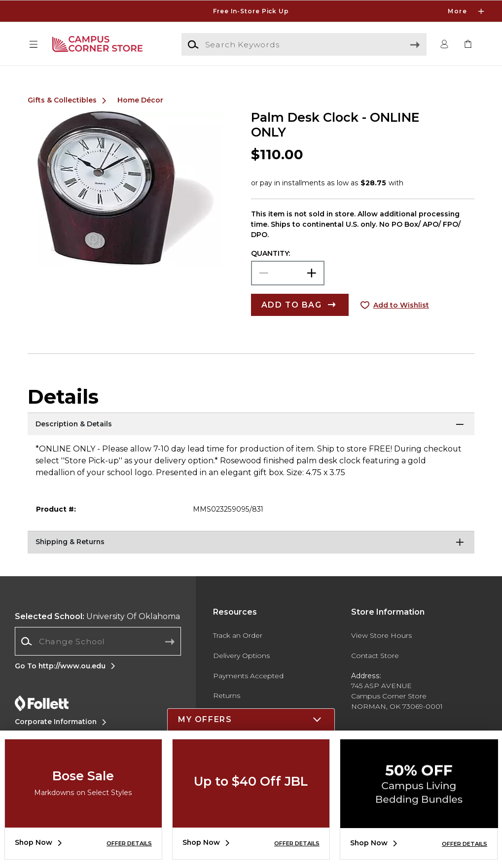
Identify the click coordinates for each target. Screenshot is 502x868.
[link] (468, 45)
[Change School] (98, 641)
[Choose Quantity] (288, 273)
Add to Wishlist (401, 305)
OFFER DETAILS (129, 843)
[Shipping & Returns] (251, 543)
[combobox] (98, 641)
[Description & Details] (251, 425)
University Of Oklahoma (97, 616)
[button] (34, 45)
